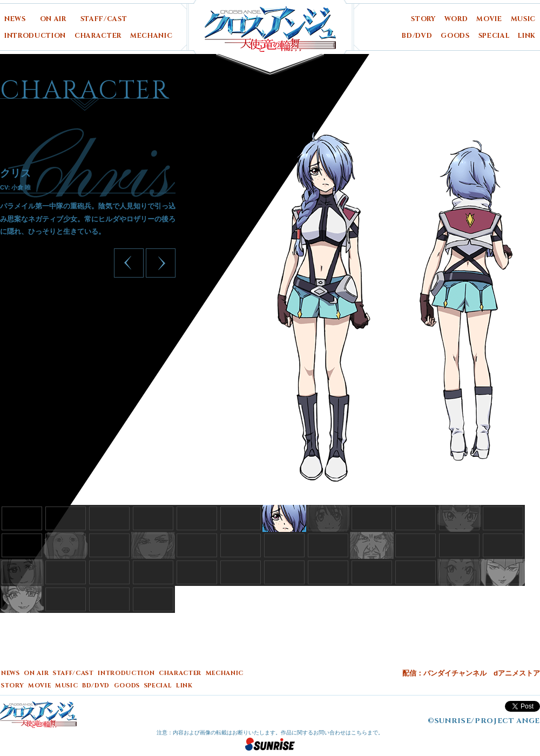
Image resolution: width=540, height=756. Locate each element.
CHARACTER (98, 36)
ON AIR (53, 19)
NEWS (15, 19)
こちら (359, 733)
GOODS (455, 36)
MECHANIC (151, 36)
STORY (423, 19)
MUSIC (523, 19)
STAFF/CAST (104, 19)
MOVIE (489, 19)
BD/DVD (417, 36)
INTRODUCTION (35, 36)
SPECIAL (494, 36)
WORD (456, 19)
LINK (527, 36)
